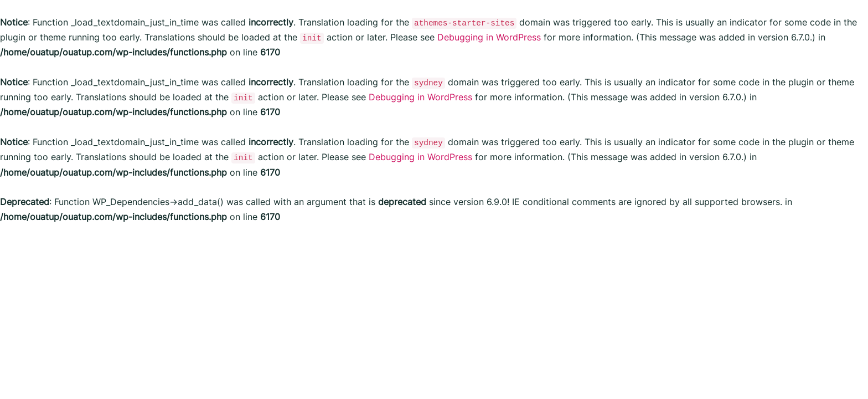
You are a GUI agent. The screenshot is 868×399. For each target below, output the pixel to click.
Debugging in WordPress (489, 37)
